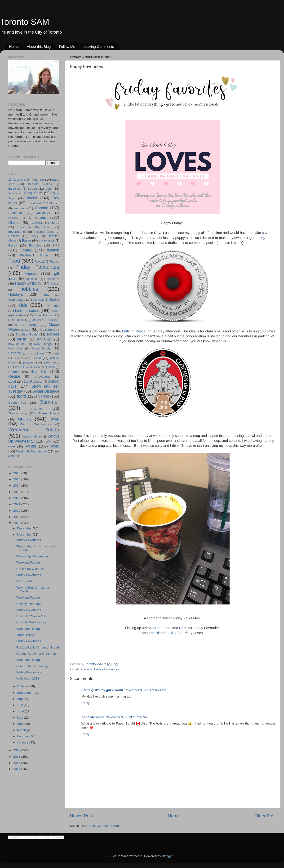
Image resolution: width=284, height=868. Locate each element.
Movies (53, 334)
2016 (17, 757)
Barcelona (15, 189)
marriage (32, 325)
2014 (17, 769)
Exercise (35, 245)
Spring (44, 396)
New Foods (24, 581)
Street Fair (17, 403)
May (20, 718)
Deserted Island (44, 232)
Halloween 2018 (28, 678)
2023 (17, 492)
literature (20, 315)
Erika (166, 628)
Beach (32, 189)
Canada (87, 669)
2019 (17, 517)
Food (14, 261)
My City (44, 339)
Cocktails (38, 223)
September (25, 693)
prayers (29, 362)
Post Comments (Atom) (106, 826)
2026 (17, 473)
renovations (42, 377)
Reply (86, 703)
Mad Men (37, 320)
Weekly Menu (32, 437)
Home (14, 47)
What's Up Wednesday (33, 556)
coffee (55, 223)
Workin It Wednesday (32, 451)
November (25, 535)
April (21, 724)
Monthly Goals (27, 334)
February (24, 736)
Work (55, 446)
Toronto (24, 419)
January (23, 742)
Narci (183, 628)
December (25, 528)
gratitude (33, 279)
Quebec (50, 367)
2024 (17, 485)
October (23, 686)
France (55, 262)
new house (16, 344)
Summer (49, 402)
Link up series (27, 310)
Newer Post (81, 816)
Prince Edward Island (27, 367)
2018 (17, 523)
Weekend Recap (34, 430)
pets (27, 358)
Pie (39, 358)
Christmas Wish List (30, 569)
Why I (49, 442)
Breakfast (34, 203)
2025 (17, 479)
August (22, 699)
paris (56, 353)
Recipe (14, 376)
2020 (17, 511)
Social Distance (46, 391)
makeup (54, 320)
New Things (43, 344)
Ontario (15, 353)
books (32, 198)
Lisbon (55, 311)
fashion (53, 250)
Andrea (155, 628)
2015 (17, 763)
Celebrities (16, 213)
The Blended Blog (163, 633)
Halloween (52, 279)
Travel (54, 419)
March (22, 730)
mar (16, 325)
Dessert (14, 236)
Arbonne (38, 180)
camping (20, 208)
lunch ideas (16, 320)
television (36, 408)
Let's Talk (52, 306)
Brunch (55, 203)
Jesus (54, 299)
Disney (34, 236)
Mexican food (50, 330)
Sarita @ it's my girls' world (102, 690)
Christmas (37, 217)
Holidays (16, 294)
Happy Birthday (28, 283)
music (22, 339)
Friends (31, 273)
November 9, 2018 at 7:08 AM (126, 717)
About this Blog (39, 47)
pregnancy (52, 362)
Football (40, 262)
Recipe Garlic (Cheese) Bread (38, 647)
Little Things (43, 315)
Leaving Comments (99, 47)
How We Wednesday (31, 622)
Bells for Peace (134, 331)
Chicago (13, 218)
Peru (16, 358)
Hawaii (55, 284)
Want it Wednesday (35, 424)
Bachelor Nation (40, 184)
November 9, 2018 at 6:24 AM (145, 690)
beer (49, 189)
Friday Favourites (106, 669)
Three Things (49, 413)
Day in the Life (34, 227)
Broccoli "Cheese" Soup (33, 616)
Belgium (13, 193)
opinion (39, 353)
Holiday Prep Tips (29, 604)
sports (22, 396)
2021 (17, 504)
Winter (31, 446)
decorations (17, 232)
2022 (17, 498)
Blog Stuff (33, 193)
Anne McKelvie (93, 717)
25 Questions (17, 180)
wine (12, 446)
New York (15, 349)
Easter (26, 240)
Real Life (39, 371)
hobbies (29, 289)
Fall (56, 245)
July (20, 705)
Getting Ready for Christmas (36, 654)
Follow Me (67, 47)
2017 (17, 750)
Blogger (167, 856)
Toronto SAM (25, 22)
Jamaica (38, 300)
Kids (22, 305)
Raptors (14, 372)
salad (12, 382)
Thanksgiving (18, 413)
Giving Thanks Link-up (32, 666)
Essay (13, 245)
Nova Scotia (41, 348)
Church (14, 222)
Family (26, 250)
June (21, 711)
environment (47, 241)
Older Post (265, 816)
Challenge (43, 213)
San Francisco (33, 382)
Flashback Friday (34, 255)
